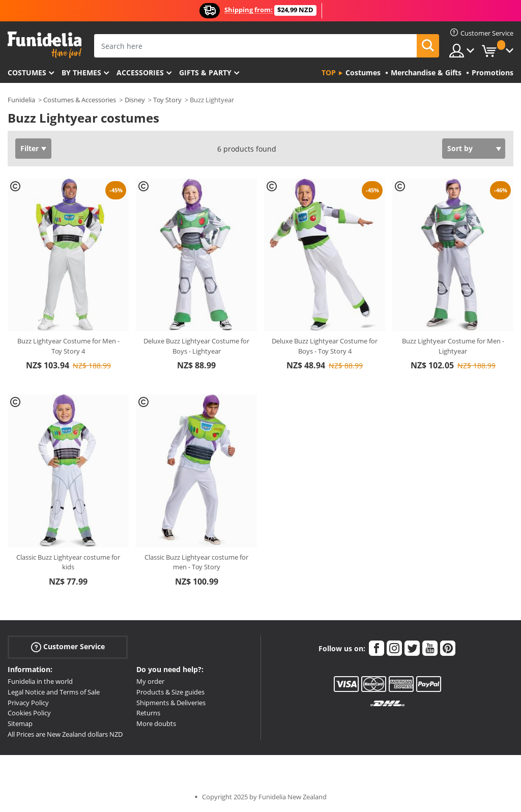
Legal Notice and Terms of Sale (54, 692)
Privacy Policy (28, 703)
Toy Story (167, 100)
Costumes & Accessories (80, 100)
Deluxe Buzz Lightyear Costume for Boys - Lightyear (196, 346)
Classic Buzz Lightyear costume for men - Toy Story (196, 562)
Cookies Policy (29, 713)
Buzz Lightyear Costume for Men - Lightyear (453, 346)
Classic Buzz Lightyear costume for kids (68, 562)
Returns (148, 713)
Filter (30, 148)
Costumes (27, 72)
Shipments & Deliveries (171, 703)
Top (329, 72)
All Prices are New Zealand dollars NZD (65, 734)
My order (150, 681)
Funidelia (21, 100)
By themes (81, 72)
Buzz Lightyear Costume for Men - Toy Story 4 (68, 346)
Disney (135, 100)
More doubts (156, 723)
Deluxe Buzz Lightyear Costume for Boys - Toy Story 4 (325, 346)
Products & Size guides (170, 692)
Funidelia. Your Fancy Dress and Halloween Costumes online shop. (45, 45)
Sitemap (20, 723)
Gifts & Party (205, 72)
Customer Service (68, 647)
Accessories (140, 72)
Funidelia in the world (40, 681)
